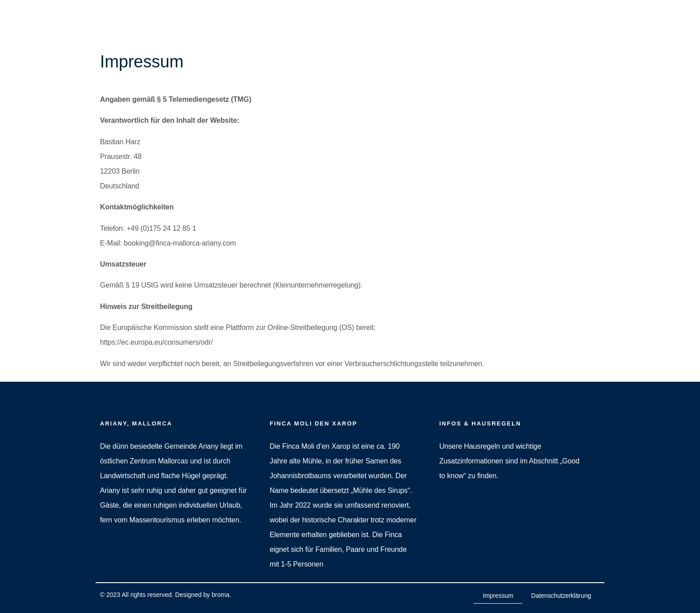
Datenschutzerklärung (561, 596)
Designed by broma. (203, 595)
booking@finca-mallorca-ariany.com (180, 243)
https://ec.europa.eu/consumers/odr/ (156, 342)
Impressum (498, 596)
